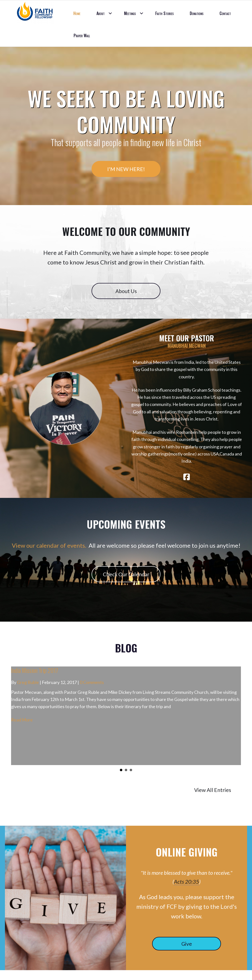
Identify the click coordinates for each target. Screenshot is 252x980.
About (101, 13)
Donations (197, 13)
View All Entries (213, 790)
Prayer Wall (82, 35)
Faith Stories (165, 13)
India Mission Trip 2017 (35, 670)
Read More (22, 720)
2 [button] (126, 770)
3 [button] (131, 770)
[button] (110, 13)
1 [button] (121, 770)
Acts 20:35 (187, 882)
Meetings (130, 13)
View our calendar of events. (49, 545)
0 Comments (92, 682)
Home (77, 13)
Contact (225, 13)
